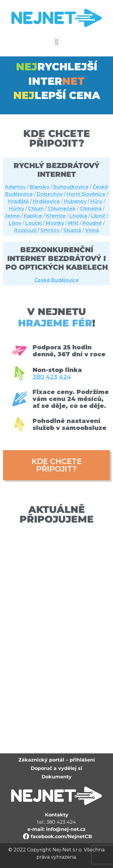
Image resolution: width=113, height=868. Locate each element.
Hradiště (19, 201)
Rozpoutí (25, 230)
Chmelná (91, 209)
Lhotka (78, 216)
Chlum (36, 209)
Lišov (15, 223)
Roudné (92, 223)
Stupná (72, 230)
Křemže (56, 216)
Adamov (15, 187)
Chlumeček (62, 209)
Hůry (96, 201)
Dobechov (50, 194)
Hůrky (17, 209)
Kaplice (33, 216)
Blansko (39, 187)
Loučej (34, 223)
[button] (56, 42)
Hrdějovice (46, 201)
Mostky (55, 223)
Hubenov (75, 201)
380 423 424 (52, 377)
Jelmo (12, 216)
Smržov (50, 230)
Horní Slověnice (86, 194)
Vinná (92, 230)
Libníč (98, 216)
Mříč (73, 223)
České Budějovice (57, 280)
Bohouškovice (71, 187)
